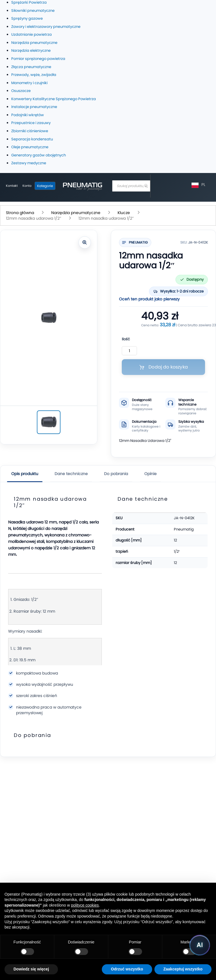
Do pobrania (116, 474)
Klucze (124, 213)
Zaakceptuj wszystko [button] (183, 969)
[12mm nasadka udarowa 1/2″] (49, 422)
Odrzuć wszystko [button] (127, 969)
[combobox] (131, 186)
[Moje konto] (27, 186)
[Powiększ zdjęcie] (85, 242)
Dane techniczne (71, 474)
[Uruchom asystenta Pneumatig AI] (200, 945)
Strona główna (21, 213)
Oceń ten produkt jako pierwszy (149, 299)
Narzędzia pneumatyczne (76, 213)
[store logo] (82, 186)
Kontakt (12, 186)
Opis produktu (25, 474)
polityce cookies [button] (85, 905)
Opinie (150, 474)
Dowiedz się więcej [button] (31, 969)
